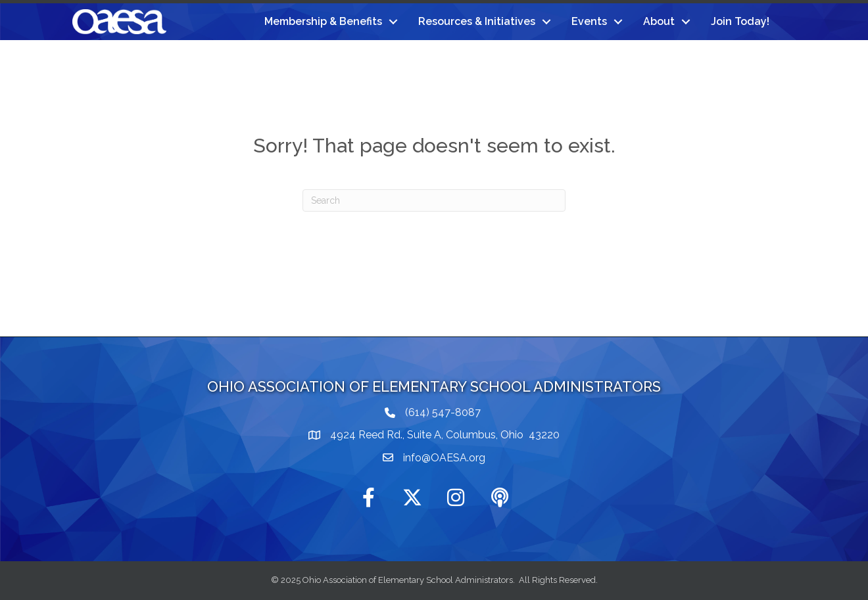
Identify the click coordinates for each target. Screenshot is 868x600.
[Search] (434, 200)
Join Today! (740, 21)
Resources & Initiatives (477, 21)
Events (589, 21)
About (659, 21)
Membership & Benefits (323, 21)
